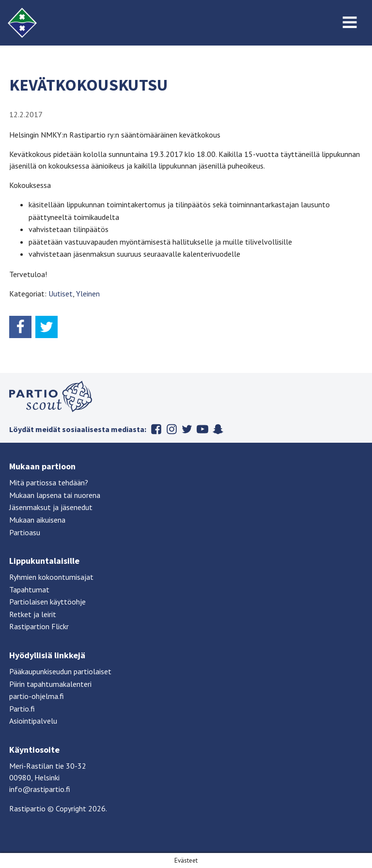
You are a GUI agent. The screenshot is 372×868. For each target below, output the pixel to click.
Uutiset (61, 294)
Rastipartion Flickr (39, 626)
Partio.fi (22, 709)
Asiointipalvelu (33, 721)
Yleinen (88, 294)
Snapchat (218, 429)
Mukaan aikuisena (37, 520)
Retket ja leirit (33, 614)
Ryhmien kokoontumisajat (51, 577)
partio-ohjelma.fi (37, 696)
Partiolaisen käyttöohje (47, 602)
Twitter (187, 429)
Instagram (171, 429)
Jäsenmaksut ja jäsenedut (51, 507)
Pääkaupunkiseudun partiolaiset (60, 671)
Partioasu (25, 532)
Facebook (156, 429)
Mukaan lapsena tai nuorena (55, 495)
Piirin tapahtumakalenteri (50, 684)
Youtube (202, 429)
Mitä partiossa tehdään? (49, 482)
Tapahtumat (29, 589)
